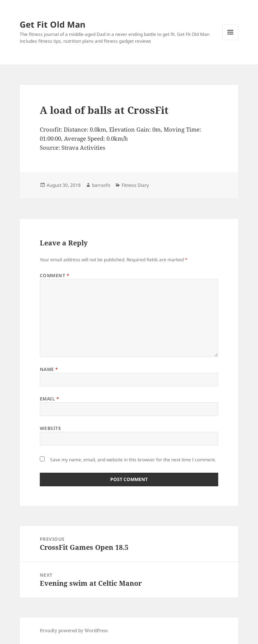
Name (49, 369)
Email (49, 399)
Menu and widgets (231, 40)
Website (50, 428)
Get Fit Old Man (52, 24)
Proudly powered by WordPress (74, 631)
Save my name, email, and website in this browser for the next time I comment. (133, 460)
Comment (55, 275)
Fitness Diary (135, 185)
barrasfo (101, 185)
